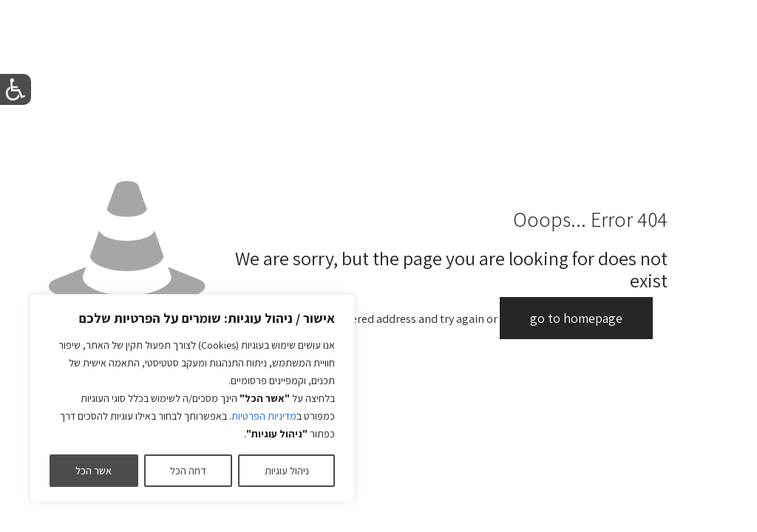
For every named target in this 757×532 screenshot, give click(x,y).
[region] (192, 398)
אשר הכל (94, 471)
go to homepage (576, 318)
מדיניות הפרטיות (264, 416)
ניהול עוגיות (287, 471)
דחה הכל (188, 471)
